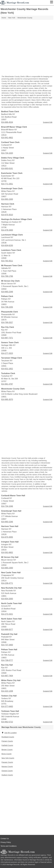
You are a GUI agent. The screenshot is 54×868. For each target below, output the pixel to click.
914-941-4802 (7, 138)
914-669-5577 (7, 629)
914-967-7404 (7, 676)
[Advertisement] (27, 48)
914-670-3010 (7, 215)
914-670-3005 (7, 537)
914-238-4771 (7, 583)
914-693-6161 (7, 168)
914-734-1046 (7, 506)
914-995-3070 (7, 399)
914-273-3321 (7, 614)
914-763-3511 (7, 261)
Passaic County (7, 762)
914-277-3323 (7, 353)
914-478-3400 (7, 230)
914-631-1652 (7, 369)
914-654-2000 (7, 599)
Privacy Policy (6, 842)
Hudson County (7, 775)
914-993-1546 (7, 522)
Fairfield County (7, 745)
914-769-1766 (7, 276)
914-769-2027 (7, 322)
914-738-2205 (7, 307)
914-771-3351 (7, 184)
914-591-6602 (7, 552)
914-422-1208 (7, 691)
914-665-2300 (7, 568)
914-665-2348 (7, 292)
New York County (8, 758)
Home (4, 18)
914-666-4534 (7, 122)
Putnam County (7, 741)
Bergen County (7, 750)
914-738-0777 (7, 660)
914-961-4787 (7, 384)
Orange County (7, 771)
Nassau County (7, 766)
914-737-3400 (7, 645)
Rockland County (8, 737)
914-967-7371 (7, 338)
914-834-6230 (7, 245)
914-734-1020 (7, 153)
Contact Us (5, 839)
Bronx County (7, 754)
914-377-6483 (7, 706)
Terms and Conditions (9, 846)
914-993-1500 (7, 199)
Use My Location (9, 733)
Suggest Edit (48, 122)
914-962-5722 (7, 722)
